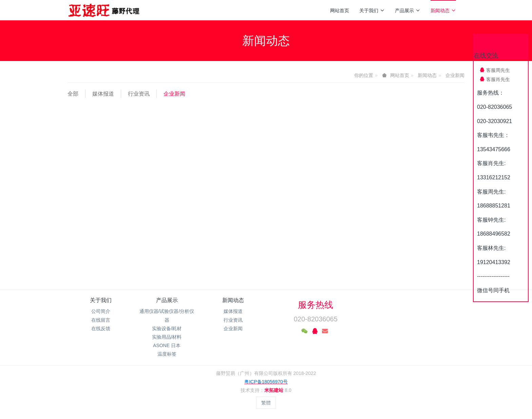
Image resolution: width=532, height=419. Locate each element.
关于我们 (372, 11)
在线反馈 (101, 328)
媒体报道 (103, 94)
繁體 (266, 403)
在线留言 (101, 320)
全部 (73, 94)
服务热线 (316, 305)
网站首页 (340, 11)
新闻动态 (443, 11)
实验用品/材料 (167, 337)
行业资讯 (139, 94)
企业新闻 (455, 75)
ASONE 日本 (167, 345)
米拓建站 (274, 390)
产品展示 (408, 11)
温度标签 (167, 354)
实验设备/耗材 (167, 328)
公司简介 (101, 311)
